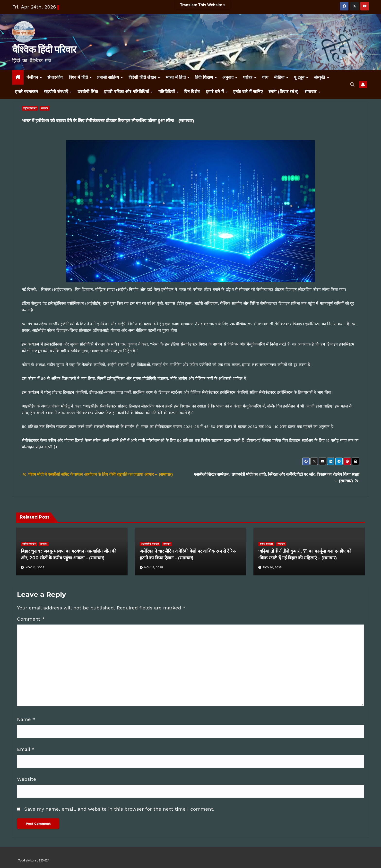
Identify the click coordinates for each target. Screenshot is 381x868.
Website (26, 779)
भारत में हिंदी (176, 77)
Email (26, 749)
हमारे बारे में (216, 92)
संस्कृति (320, 77)
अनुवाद (229, 77)
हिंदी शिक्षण (205, 77)
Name (26, 719)
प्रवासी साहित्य (109, 77)
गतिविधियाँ (167, 92)
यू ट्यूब (300, 77)
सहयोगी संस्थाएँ (57, 92)
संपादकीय (55, 77)
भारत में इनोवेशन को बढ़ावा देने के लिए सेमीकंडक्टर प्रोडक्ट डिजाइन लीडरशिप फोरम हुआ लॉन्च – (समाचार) (108, 121)
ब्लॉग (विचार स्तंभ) (284, 92)
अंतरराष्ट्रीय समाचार (150, 544)
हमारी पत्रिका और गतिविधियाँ (127, 92)
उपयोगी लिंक (88, 92)
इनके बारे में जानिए (248, 92)
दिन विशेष (192, 92)
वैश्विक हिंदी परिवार (44, 49)
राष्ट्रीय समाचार (30, 108)
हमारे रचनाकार (27, 92)
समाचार (311, 92)
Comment (31, 619)
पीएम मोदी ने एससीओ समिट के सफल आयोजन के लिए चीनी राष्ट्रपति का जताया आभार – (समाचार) (97, 474)
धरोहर (248, 77)
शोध (265, 77)
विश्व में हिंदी (79, 77)
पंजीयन (33, 77)
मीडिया (280, 77)
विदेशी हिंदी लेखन (143, 77)
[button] (352, 84)
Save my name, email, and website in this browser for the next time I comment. (119, 809)
